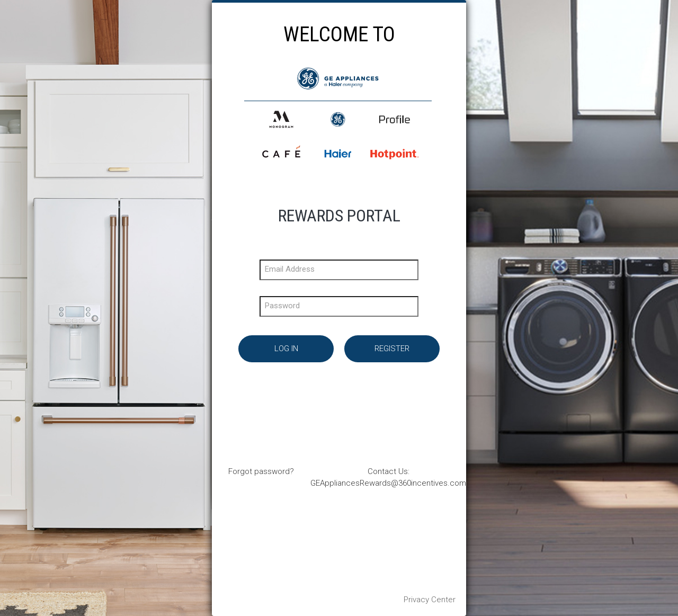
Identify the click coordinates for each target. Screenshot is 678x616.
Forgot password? (261, 471)
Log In (286, 349)
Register (392, 349)
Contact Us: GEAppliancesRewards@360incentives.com (388, 477)
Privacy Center (430, 600)
